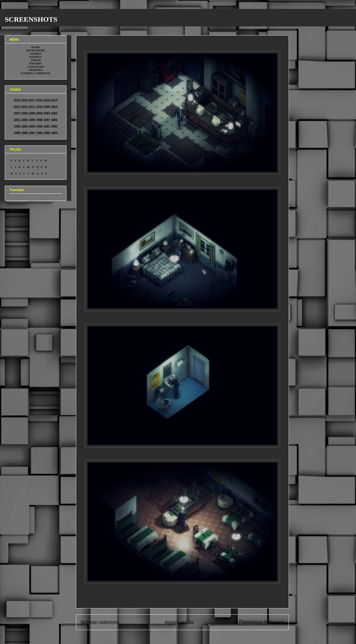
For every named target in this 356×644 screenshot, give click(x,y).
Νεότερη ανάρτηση (100, 622)
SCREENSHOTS (31, 19)
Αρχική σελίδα (179, 622)
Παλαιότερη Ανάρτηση (262, 622)
